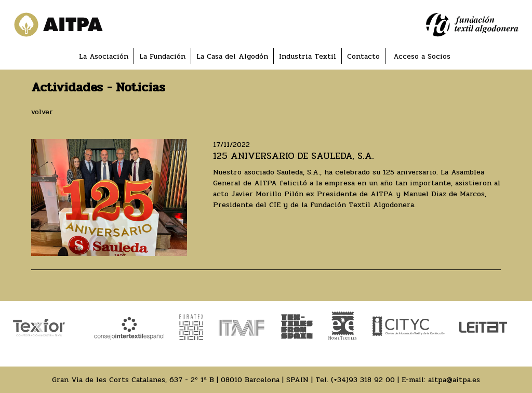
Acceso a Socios (422, 56)
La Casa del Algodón (232, 56)
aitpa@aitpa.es (454, 380)
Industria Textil (308, 56)
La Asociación (104, 56)
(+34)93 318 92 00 (363, 380)
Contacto (363, 56)
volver (42, 112)
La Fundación (162, 56)
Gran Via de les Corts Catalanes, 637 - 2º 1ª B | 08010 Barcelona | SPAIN (180, 380)
